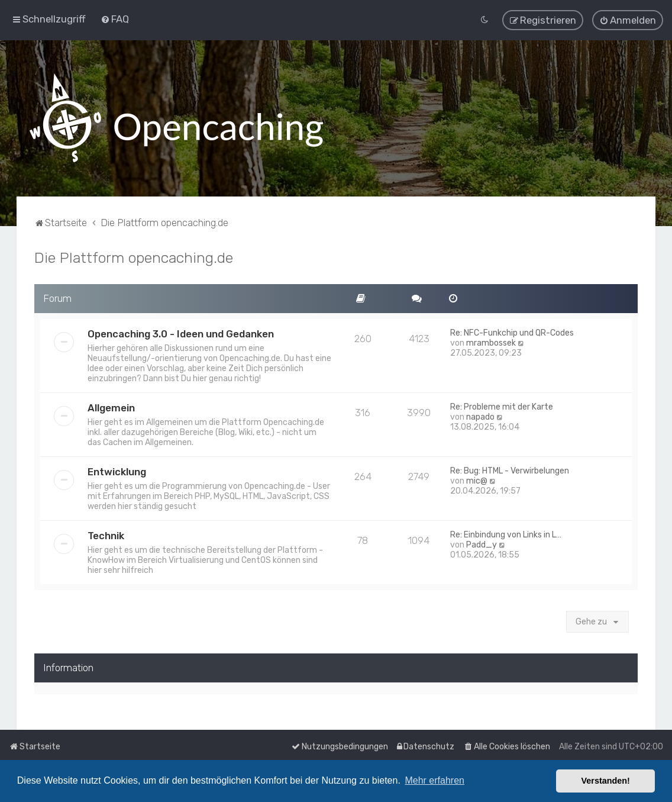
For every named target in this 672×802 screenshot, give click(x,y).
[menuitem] (115, 18)
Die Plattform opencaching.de (134, 256)
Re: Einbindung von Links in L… (506, 532)
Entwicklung (117, 469)
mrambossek (491, 341)
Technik (106, 533)
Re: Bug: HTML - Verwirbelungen (510, 468)
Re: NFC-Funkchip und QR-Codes (512, 331)
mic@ (477, 479)
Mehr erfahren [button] (434, 780)
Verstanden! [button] (606, 781)
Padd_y (482, 542)
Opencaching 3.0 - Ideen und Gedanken (181, 331)
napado (480, 415)
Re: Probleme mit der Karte (502, 405)
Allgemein (111, 405)
